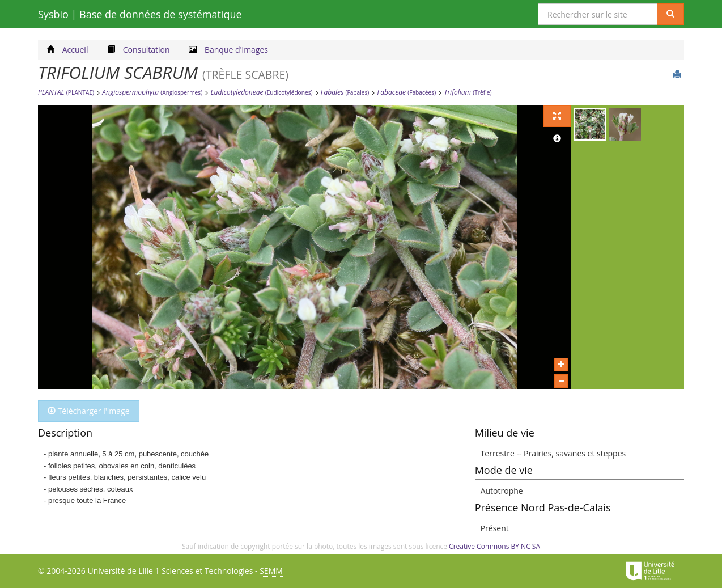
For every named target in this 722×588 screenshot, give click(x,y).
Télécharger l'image (89, 411)
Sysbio (140, 14)
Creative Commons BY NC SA (494, 546)
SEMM (271, 571)
